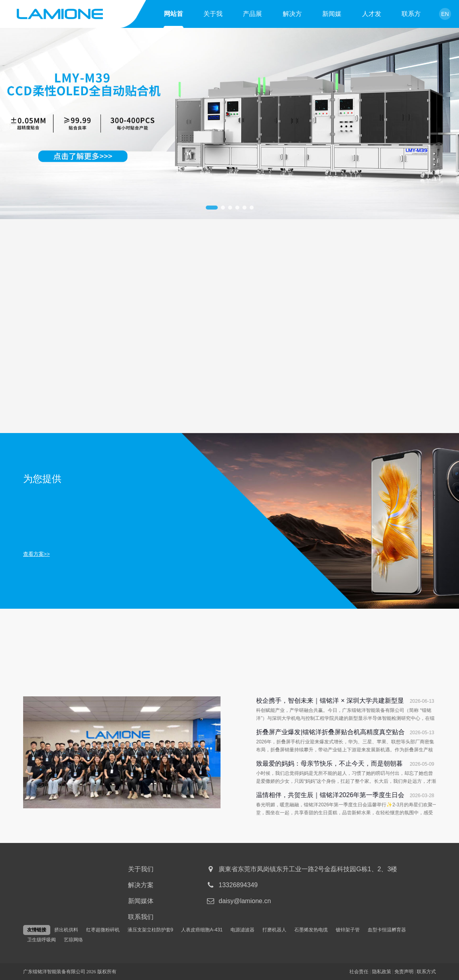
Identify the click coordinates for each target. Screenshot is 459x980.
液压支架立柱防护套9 (151, 930)
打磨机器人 (274, 930)
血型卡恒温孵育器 (387, 930)
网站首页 (173, 15)
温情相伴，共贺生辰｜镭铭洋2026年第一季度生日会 (367, 795)
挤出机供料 (66, 930)
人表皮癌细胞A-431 (202, 930)
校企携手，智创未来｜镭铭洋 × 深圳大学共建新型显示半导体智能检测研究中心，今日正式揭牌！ (367, 702)
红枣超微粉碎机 (103, 930)
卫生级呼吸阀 (41, 940)
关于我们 (213, 15)
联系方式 (411, 15)
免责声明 (404, 972)
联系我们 (141, 917)
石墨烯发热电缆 (311, 930)
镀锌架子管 (348, 930)
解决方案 (292, 15)
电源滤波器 (242, 930)
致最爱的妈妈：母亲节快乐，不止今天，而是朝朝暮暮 (366, 765)
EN (445, 14)
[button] (212, 208)
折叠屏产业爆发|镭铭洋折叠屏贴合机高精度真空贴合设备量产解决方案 (367, 733)
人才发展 (372, 15)
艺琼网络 (73, 940)
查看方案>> (36, 554)
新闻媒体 (332, 15)
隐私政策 (382, 972)
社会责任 (359, 972)
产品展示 (252, 15)
